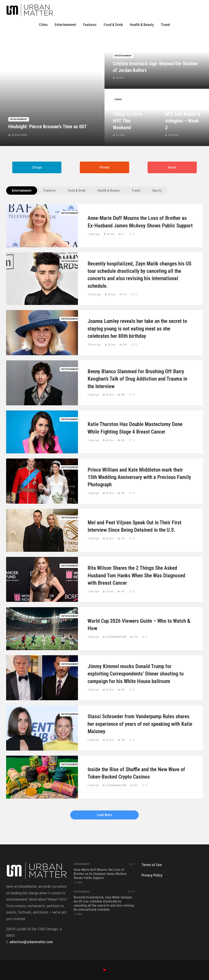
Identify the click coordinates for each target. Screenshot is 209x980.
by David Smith (19, 135)
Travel (118, 99)
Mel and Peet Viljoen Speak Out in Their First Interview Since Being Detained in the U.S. (135, 526)
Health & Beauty (109, 190)
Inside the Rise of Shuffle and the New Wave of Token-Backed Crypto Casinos (136, 773)
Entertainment (19, 119)
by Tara (120, 78)
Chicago (37, 167)
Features (50, 190)
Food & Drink (77, 190)
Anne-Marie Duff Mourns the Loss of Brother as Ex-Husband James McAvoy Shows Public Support (140, 222)
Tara (80, 882)
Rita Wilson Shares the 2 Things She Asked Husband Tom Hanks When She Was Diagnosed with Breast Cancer (136, 575)
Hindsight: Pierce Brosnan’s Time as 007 (47, 127)
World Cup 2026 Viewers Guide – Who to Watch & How (139, 625)
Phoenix (104, 167)
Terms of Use (152, 865)
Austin (172, 167)
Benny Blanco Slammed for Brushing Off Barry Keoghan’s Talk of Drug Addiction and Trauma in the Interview (137, 379)
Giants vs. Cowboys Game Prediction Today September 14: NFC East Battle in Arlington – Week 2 (183, 108)
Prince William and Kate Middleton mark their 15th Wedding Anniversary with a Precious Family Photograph (139, 477)
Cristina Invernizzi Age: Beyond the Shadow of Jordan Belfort (155, 67)
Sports (157, 190)
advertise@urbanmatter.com (31, 942)
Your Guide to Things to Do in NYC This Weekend (127, 118)
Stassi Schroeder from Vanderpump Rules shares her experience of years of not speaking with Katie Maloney (140, 724)
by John (120, 135)
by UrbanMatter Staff (116, 637)
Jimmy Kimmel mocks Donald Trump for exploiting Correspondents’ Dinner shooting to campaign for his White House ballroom (136, 674)
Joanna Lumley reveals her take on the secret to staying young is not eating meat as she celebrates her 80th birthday (137, 329)
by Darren (173, 135)
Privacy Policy (152, 875)
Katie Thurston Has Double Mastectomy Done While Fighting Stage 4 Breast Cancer (135, 428)
